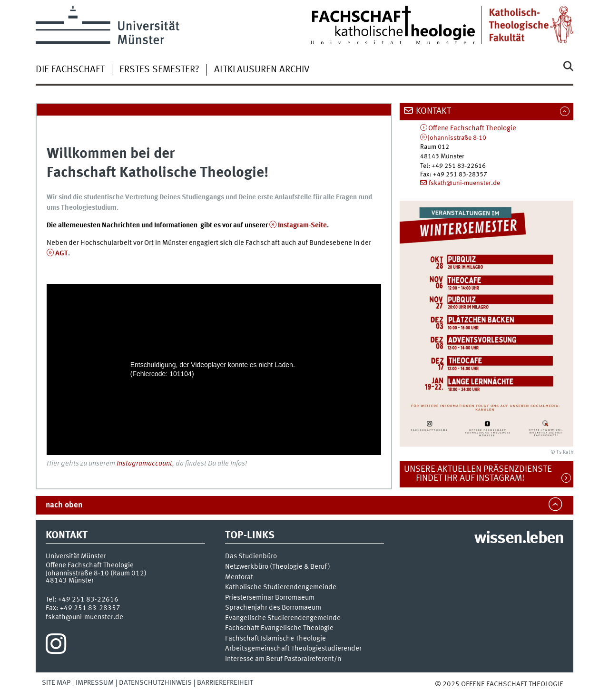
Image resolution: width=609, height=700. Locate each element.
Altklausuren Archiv (262, 70)
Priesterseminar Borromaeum (270, 598)
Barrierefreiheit (225, 683)
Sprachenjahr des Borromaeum (273, 608)
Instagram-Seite (302, 225)
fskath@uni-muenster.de (464, 183)
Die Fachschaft (70, 70)
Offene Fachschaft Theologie (472, 129)
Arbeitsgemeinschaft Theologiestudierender (293, 649)
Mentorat (239, 578)
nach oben (64, 505)
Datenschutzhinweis (155, 683)
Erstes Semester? (159, 70)
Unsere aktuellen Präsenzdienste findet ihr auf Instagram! (483, 474)
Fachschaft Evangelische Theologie (279, 628)
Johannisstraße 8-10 (457, 138)
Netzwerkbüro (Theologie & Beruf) (278, 567)
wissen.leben (519, 539)
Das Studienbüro (251, 557)
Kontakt (433, 111)
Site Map (56, 683)
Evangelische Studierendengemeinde (283, 618)
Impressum (95, 683)
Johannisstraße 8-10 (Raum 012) (96, 574)
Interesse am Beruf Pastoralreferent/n (283, 659)
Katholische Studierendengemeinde (281, 588)
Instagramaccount (144, 464)
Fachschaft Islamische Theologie (275, 639)
